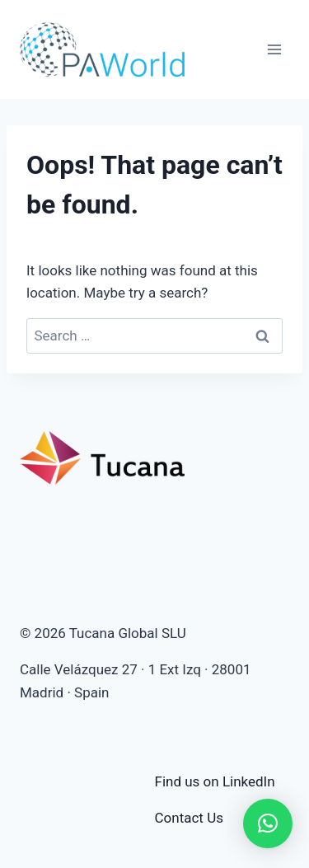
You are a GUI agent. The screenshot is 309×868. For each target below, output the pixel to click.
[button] (268, 823)
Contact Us (189, 818)
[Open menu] (274, 49)
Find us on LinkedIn (215, 781)
